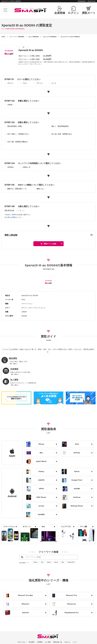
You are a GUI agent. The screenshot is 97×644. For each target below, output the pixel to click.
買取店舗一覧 (58, 625)
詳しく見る (13, 364)
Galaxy (49, 545)
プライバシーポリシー (44, 632)
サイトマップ (57, 632)
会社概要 (33, 632)
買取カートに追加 (50, 244)
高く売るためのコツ (27, 628)
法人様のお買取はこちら (13, 217)
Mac (63, 545)
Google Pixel (71, 545)
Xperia (56, 545)
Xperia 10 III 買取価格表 (50, 37)
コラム (75, 625)
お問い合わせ (69, 628)
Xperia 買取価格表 (34, 37)
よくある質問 (58, 628)
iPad (42, 545)
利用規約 (65, 632)
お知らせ (67, 625)
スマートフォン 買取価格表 (17, 37)
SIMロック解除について (44, 628)
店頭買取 (40, 625)
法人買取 (48, 625)
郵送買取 (32, 625)
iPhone (35, 545)
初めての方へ (22, 625)
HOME (3, 37)
